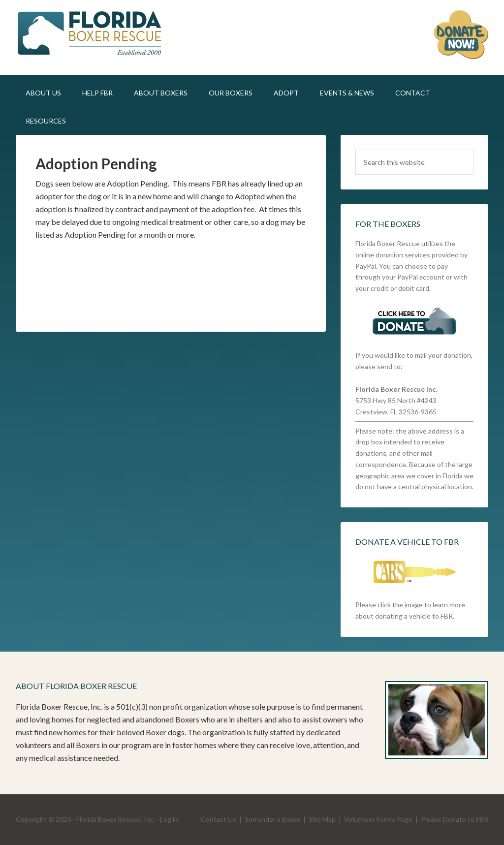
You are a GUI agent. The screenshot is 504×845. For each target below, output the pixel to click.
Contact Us (219, 819)
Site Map (322, 819)
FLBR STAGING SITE (99, 34)
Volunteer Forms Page (378, 819)
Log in (169, 819)
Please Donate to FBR (455, 819)
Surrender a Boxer (272, 819)
